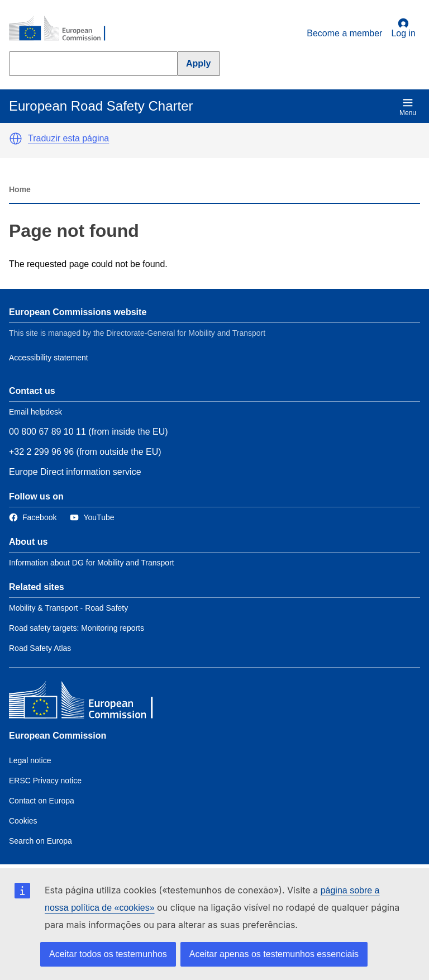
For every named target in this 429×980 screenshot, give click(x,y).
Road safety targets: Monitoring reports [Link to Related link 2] (77, 628)
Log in (403, 28)
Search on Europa (40, 841)
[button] (16, 139)
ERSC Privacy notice (45, 781)
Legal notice (30, 760)
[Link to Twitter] (92, 518)
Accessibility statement (49, 358)
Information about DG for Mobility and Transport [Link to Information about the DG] (92, 563)
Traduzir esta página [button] (68, 138)
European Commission (58, 736)
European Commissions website (78, 312)
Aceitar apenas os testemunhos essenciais (274, 954)
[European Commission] (63, 29)
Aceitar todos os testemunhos (108, 954)
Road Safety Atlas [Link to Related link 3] (40, 648)
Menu (408, 107)
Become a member (344, 33)
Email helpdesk (35, 412)
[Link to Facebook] (33, 518)
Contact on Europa (42, 801)
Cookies (23, 821)
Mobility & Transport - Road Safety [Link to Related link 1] (68, 608)
